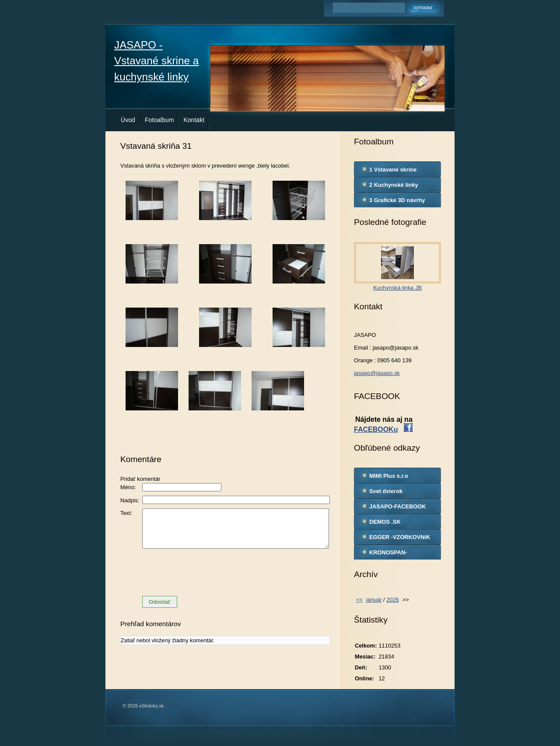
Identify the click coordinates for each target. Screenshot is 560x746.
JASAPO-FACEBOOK (397, 506)
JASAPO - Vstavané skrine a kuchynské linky (156, 61)
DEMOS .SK (385, 522)
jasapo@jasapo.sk (377, 373)
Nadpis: (130, 500)
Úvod (128, 120)
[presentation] (225, 572)
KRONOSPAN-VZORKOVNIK (388, 554)
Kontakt (194, 120)
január (374, 600)
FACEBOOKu (376, 429)
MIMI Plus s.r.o (389, 476)
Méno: (128, 487)
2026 (392, 600)
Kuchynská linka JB (397, 288)
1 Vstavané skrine (393, 170)
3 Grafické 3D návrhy (397, 200)
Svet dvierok (386, 491)
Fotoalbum (159, 120)
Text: (126, 513)
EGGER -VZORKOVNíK (400, 537)
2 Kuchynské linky (394, 185)
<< (359, 600)
